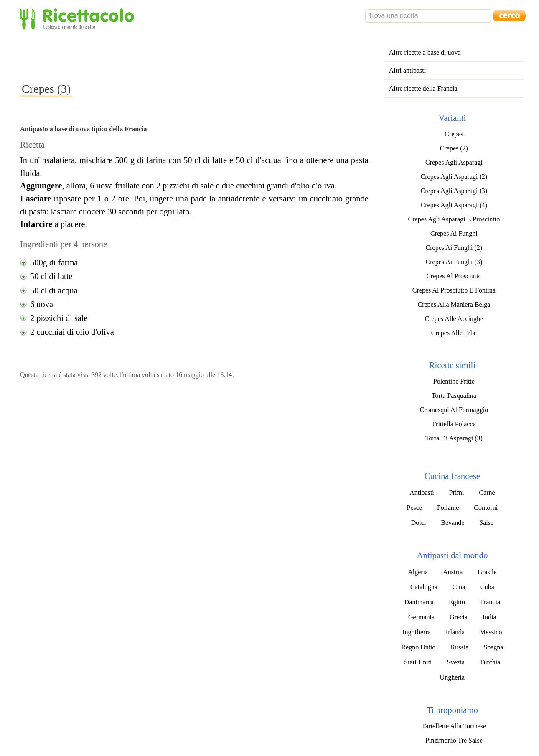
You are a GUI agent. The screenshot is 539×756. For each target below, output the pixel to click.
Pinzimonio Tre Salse (454, 740)
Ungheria (453, 677)
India (489, 617)
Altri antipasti (407, 70)
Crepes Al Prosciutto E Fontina (454, 290)
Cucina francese (452, 476)
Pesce (414, 508)
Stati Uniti (418, 662)
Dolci (419, 523)
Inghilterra (417, 632)
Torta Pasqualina (454, 396)
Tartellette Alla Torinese (454, 726)
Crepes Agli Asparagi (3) (454, 191)
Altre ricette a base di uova (425, 52)
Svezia (456, 662)
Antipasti (422, 493)
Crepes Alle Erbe (454, 333)
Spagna (493, 647)
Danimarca (419, 602)
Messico (491, 632)
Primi (457, 493)
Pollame (448, 508)
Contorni (486, 508)
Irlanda (455, 632)
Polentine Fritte (454, 381)
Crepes (454, 134)
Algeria (418, 572)
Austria (453, 572)
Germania (421, 617)
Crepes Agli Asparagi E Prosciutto (454, 219)
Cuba (487, 587)
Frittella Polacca (454, 424)
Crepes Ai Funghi (454, 233)
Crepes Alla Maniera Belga (454, 304)
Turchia (490, 662)
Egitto (457, 602)
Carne (487, 493)
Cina (459, 587)
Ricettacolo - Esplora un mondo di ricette (79, 19)
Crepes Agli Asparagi (454, 162)
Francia (490, 602)
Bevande (453, 523)
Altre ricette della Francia (423, 88)
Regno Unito (418, 647)
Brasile (487, 572)
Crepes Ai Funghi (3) (454, 262)
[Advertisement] (172, 56)
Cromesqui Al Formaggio (454, 410)
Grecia (459, 617)
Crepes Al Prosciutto (454, 276)
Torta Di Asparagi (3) (454, 438)
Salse (486, 523)
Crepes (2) (454, 148)
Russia (460, 647)
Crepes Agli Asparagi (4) (454, 205)
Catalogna (424, 587)
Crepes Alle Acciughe (454, 319)
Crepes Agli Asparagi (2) (454, 177)
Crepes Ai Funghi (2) (454, 248)
